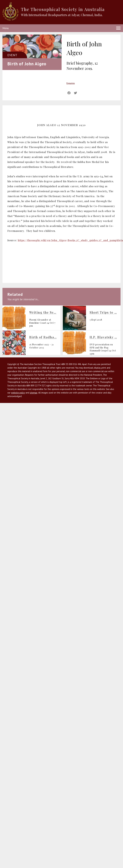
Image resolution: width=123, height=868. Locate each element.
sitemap (34, 393)
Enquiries (71, 83)
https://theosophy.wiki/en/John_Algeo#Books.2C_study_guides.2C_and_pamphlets (70, 240)
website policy (18, 393)
